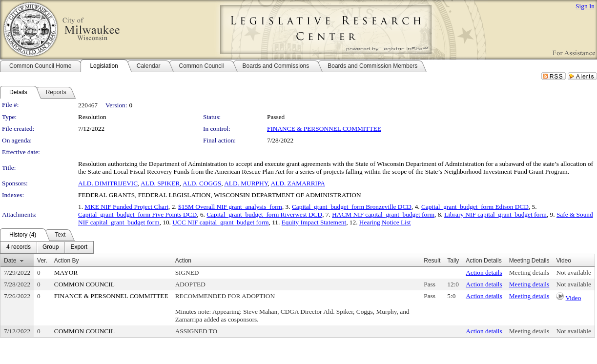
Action (183, 261)
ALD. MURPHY (246, 183)
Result (432, 261)
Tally (453, 261)
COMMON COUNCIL (84, 284)
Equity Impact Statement (314, 222)
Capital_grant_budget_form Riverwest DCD (264, 214)
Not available (573, 273)
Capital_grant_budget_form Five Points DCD (137, 214)
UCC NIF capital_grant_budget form (220, 222)
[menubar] (47, 247)
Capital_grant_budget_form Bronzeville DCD (352, 207)
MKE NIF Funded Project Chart (126, 207)
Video (574, 298)
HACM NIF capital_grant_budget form (383, 214)
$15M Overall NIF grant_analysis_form (230, 207)
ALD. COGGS (202, 183)
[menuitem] (19, 247)
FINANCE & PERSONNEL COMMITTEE (324, 129)
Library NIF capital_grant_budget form (495, 214)
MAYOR (66, 273)
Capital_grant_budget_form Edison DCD (475, 207)
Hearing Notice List (385, 222)
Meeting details (529, 273)
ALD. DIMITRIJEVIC (108, 183)
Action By (67, 261)
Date (10, 261)
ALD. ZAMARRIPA (298, 183)
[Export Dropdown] (79, 247)
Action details (484, 273)
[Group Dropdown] (51, 247)
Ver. (42, 261)
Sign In (585, 6)
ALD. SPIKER (160, 183)
